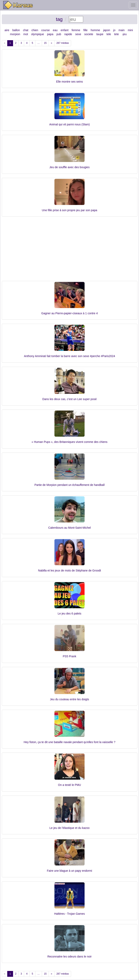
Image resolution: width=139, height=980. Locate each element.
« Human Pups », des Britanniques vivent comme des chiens (69, 442)
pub (59, 34)
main (122, 30)
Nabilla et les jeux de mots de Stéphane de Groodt (70, 570)
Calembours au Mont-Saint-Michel (69, 528)
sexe (78, 34)
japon (107, 30)
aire (7, 30)
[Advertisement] (70, 251)
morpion (15, 34)
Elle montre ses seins (69, 82)
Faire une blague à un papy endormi (70, 871)
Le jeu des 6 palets (69, 613)
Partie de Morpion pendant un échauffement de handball (69, 485)
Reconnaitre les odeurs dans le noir (69, 956)
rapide (68, 34)
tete (116, 34)
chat (26, 30)
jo (114, 30)
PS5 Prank (70, 656)
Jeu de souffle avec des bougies (69, 167)
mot (26, 34)
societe (89, 34)
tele (109, 34)
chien (35, 30)
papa (50, 34)
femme (76, 30)
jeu (125, 34)
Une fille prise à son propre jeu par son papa (69, 210)
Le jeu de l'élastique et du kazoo (69, 828)
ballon (16, 30)
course (46, 30)
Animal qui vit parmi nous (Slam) (69, 124)
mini (130, 30)
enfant (65, 30)
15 (45, 43)
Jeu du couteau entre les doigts (70, 699)
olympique (38, 34)
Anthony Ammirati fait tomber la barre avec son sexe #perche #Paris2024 (69, 356)
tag (59, 19)
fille (85, 30)
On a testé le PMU (69, 785)
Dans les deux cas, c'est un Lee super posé (69, 399)
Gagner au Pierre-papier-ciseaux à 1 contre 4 (70, 313)
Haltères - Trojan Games (70, 914)
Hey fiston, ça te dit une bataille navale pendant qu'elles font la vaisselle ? (69, 742)
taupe (100, 34)
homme (95, 30)
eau (55, 30)
